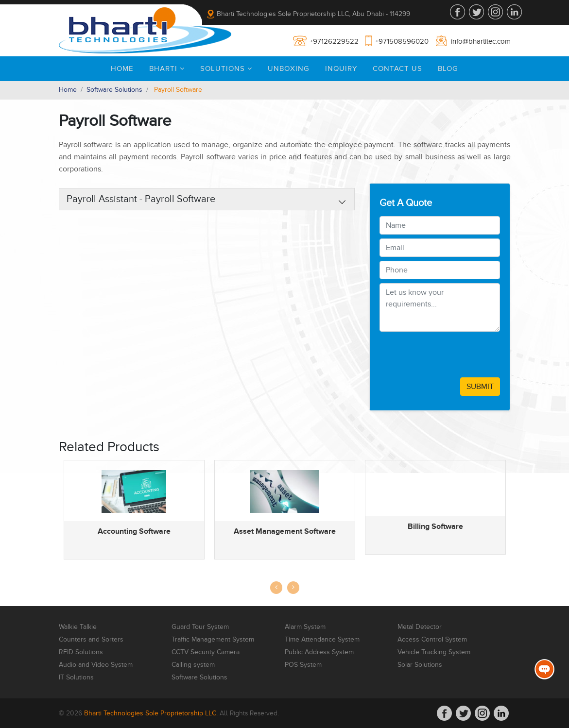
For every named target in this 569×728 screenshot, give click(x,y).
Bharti (167, 68)
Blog (448, 68)
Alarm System (305, 627)
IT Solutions (76, 677)
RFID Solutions (81, 652)
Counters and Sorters (91, 640)
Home (122, 68)
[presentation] (453, 355)
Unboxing (289, 68)
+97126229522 (334, 41)
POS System (303, 665)
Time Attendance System (322, 640)
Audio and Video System (96, 665)
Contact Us (397, 68)
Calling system (193, 665)
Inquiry (341, 68)
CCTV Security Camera (206, 652)
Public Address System (319, 652)
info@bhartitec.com (481, 41)
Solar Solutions (420, 665)
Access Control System (432, 640)
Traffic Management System (213, 640)
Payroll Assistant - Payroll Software (141, 199)
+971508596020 (402, 41)
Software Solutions (114, 90)
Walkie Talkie (78, 627)
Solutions (226, 68)
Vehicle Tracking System (434, 652)
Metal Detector (420, 627)
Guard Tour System (200, 627)
